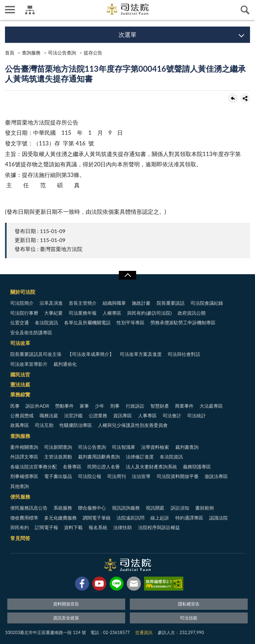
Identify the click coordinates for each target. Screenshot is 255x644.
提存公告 (93, 53)
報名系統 (98, 527)
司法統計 (197, 415)
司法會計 (172, 415)
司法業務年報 (83, 313)
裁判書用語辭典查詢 (99, 457)
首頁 (10, 53)
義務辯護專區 (197, 467)
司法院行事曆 (24, 313)
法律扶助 (123, 527)
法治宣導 (141, 476)
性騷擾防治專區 (76, 425)
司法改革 (20, 343)
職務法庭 (49, 415)
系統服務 (63, 508)
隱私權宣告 (189, 604)
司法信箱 (189, 618)
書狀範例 (205, 508)
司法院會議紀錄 (207, 303)
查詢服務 (31, 53)
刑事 (115, 406)
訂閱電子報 (46, 527)
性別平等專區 (130, 322)
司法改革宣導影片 (29, 364)
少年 (100, 406)
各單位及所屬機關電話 (87, 322)
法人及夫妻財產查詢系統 (151, 467)
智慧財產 (160, 406)
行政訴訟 (135, 406)
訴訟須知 (180, 508)
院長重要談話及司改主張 (36, 354)
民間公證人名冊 (104, 467)
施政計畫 (141, 303)
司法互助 (44, 425)
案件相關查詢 (24, 447)
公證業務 (98, 415)
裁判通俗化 (65, 364)
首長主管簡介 (83, 303)
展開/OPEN (127, 275)
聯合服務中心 (92, 508)
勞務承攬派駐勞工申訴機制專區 (183, 322)
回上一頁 (233, 98)
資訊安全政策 (66, 618)
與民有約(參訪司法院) (149, 313)
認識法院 (218, 518)
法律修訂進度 (140, 457)
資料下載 (73, 527)
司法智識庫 (124, 447)
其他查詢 (20, 486)
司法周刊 (117, 476)
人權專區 (112, 313)
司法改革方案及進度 (141, 354)
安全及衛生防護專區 (31, 332)
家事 (84, 406)
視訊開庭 (155, 508)
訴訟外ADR (37, 406)
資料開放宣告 (66, 604)
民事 (15, 406)
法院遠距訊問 (130, 518)
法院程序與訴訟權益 (159, 527)
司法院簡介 (22, 303)
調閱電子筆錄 (97, 518)
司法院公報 (90, 476)
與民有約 (20, 527)
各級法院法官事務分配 (34, 467)
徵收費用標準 (24, 518)
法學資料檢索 (155, 447)
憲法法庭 (20, 384)
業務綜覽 (20, 394)
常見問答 (20, 538)
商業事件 (184, 406)
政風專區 (20, 425)
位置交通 (20, 322)
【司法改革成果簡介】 (91, 354)
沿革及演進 (51, 303)
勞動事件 (64, 406)
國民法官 (20, 374)
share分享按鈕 (245, 98)
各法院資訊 (46, 322)
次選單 (127, 35)
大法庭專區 (211, 406)
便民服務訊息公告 (29, 508)
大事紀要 (53, 313)
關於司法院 (23, 292)
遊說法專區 (216, 476)
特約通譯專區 (189, 518)
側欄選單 (10, 10)
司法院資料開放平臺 (178, 476)
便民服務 (20, 497)
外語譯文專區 (24, 457)
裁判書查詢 (187, 447)
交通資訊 (144, 632)
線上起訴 (160, 518)
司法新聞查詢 (58, 447)
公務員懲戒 (22, 415)
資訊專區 (123, 415)
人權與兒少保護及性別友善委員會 (133, 425)
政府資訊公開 (192, 313)
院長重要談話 (171, 303)
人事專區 (147, 415)
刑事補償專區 (24, 476)
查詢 (245, 10)
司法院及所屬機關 (30, 10)
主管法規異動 (58, 457)
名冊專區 (72, 467)
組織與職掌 (114, 303)
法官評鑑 (73, 415)
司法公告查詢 (62, 53)
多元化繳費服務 (60, 518)
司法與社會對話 (184, 354)
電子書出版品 (58, 476)
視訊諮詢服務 (126, 508)
